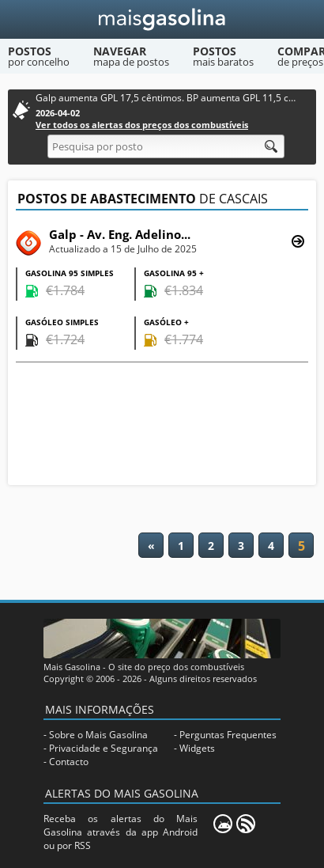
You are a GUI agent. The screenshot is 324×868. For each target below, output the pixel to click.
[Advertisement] (162, 426)
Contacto (69, 762)
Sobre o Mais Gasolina (98, 735)
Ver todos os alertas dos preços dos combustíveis (142, 125)
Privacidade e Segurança (104, 748)
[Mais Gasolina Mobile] (223, 824)
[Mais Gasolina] (162, 19)
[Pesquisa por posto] (166, 146)
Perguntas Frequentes (228, 735)
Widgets (197, 748)
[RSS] (246, 824)
